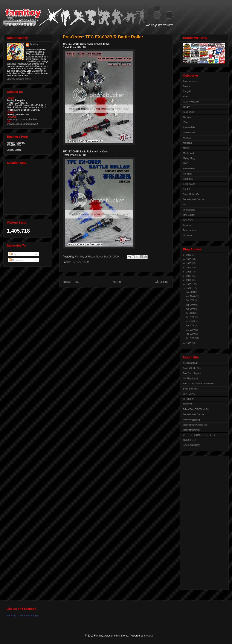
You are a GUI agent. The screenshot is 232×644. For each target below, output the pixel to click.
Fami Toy (11, 615)
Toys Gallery (189, 215)
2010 (189, 284)
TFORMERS (189, 399)
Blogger (149, 636)
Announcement (190, 81)
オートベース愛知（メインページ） (200, 435)
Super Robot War (191, 194)
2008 (189, 343)
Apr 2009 (190, 326)
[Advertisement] (200, 522)
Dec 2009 (191, 292)
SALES (186, 189)
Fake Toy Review (191, 102)
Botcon (186, 86)
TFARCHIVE (189, 394)
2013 (189, 272)
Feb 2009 (190, 334)
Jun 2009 (190, 317)
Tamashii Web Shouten (194, 199)
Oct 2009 (190, 300)
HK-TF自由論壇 (190, 378)
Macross (187, 138)
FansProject (189, 112)
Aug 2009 (191, 309)
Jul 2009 (190, 313)
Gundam (187, 117)
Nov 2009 (191, 296)
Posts (13, 254)
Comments (16, 260)
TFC (86, 262)
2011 (189, 280)
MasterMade (189, 153)
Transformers (189, 230)
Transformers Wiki (192, 430)
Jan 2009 (190, 338)
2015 (189, 263)
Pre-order (77, 262)
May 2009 (191, 321)
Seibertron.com (190, 389)
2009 (189, 288)
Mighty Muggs (190, 158)
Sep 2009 (191, 305)
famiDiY (187, 107)
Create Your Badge (28, 615)
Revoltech (188, 179)
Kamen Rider (189, 127)
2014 (189, 268)
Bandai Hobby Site (192, 368)
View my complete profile (19, 79)
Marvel (186, 148)
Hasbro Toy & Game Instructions (198, 384)
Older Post (162, 282)
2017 (189, 255)
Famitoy (34, 44)
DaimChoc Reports (192, 373)
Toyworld (187, 225)
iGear (186, 122)
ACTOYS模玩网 (191, 363)
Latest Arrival (189, 133)
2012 (189, 276)
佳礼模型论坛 (189, 440)
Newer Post (71, 282)
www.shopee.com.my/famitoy (22, 119)
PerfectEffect (189, 169)
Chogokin (188, 91)
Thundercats (189, 210)
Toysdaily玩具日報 (192, 420)
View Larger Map (28, 189)
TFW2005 (188, 404)
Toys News (188, 220)
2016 (189, 259)
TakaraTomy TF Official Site (196, 409)
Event (186, 97)
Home (117, 282)
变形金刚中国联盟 (192, 445)
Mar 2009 (190, 330)
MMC (186, 163)
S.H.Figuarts (189, 184)
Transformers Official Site (195, 425)
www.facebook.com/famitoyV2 (22, 124)
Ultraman (187, 235)
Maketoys (188, 143)
